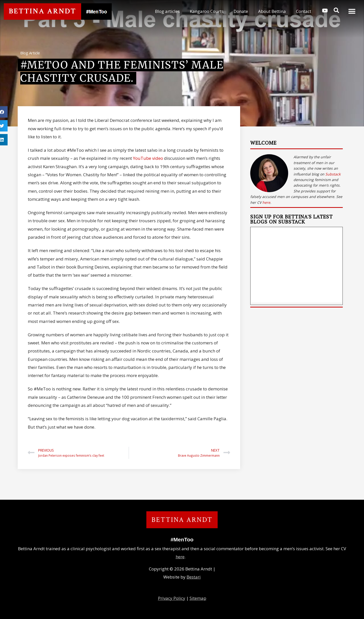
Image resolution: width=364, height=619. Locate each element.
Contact (304, 11)
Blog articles (167, 11)
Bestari (194, 577)
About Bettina (272, 11)
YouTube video (147, 158)
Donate (241, 11)
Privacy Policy (172, 598)
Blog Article (30, 53)
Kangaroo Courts (207, 11)
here (266, 202)
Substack (333, 174)
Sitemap (198, 598)
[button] (336, 10)
